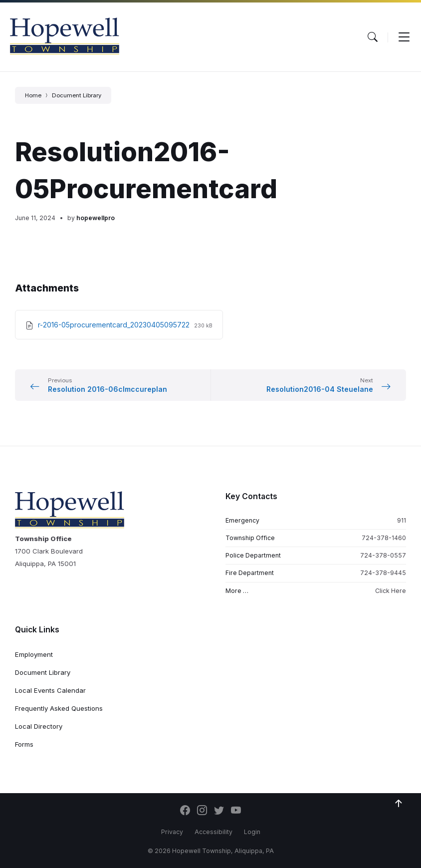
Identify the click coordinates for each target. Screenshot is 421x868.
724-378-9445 (383, 573)
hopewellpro (96, 218)
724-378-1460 (384, 538)
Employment (34, 654)
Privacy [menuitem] (172, 832)
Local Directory (39, 726)
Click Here (391, 591)
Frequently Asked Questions (59, 708)
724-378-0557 (383, 555)
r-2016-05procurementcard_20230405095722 (115, 325)
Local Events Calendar (50, 690)
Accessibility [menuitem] (213, 832)
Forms (24, 744)
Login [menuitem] (252, 832)
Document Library (77, 95)
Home (33, 95)
